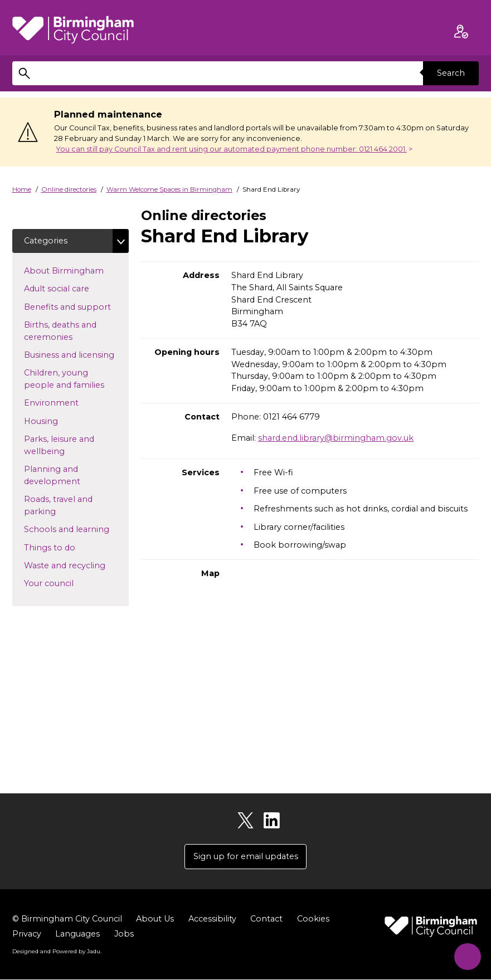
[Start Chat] (466, 955)
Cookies (313, 919)
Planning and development (70, 476)
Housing (59, 421)
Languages (77, 934)
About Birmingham (76, 270)
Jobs (124, 934)
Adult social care (74, 289)
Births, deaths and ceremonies (66, 331)
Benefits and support (76, 306)
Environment (69, 403)
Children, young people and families (76, 379)
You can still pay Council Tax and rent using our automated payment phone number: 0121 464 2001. (232, 149)
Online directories (69, 189)
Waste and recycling (76, 565)
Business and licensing (76, 354)
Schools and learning (76, 529)
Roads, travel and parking (58, 506)
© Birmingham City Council (67, 919)
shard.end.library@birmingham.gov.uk (336, 438)
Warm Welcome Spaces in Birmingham (169, 189)
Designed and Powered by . (57, 951)
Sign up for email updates (246, 856)
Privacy (27, 934)
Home (22, 189)
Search (451, 73)
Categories (46, 241)
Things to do (67, 547)
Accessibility (212, 919)
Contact (266, 919)
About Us (155, 919)
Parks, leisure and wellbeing (62, 446)
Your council (67, 583)
